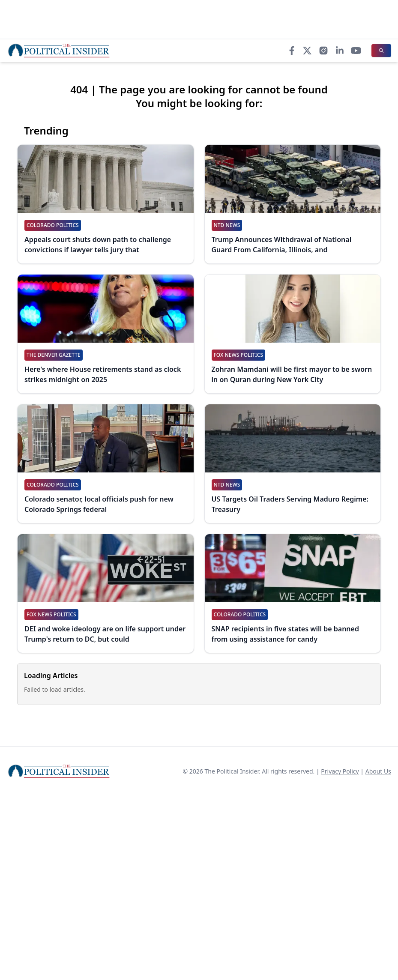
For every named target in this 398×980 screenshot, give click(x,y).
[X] (307, 51)
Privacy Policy (340, 771)
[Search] (381, 51)
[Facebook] (292, 51)
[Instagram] (323, 51)
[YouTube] (356, 51)
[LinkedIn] (340, 51)
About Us (378, 771)
